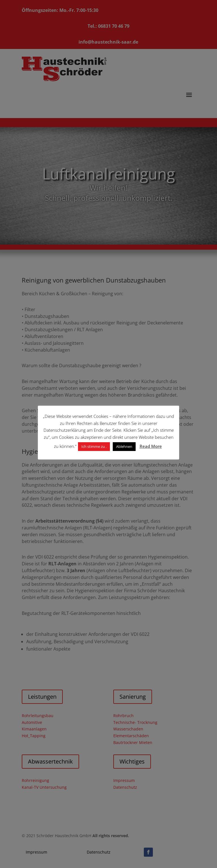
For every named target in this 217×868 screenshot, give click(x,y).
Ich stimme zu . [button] (94, 446)
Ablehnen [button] (124, 446)
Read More (151, 446)
